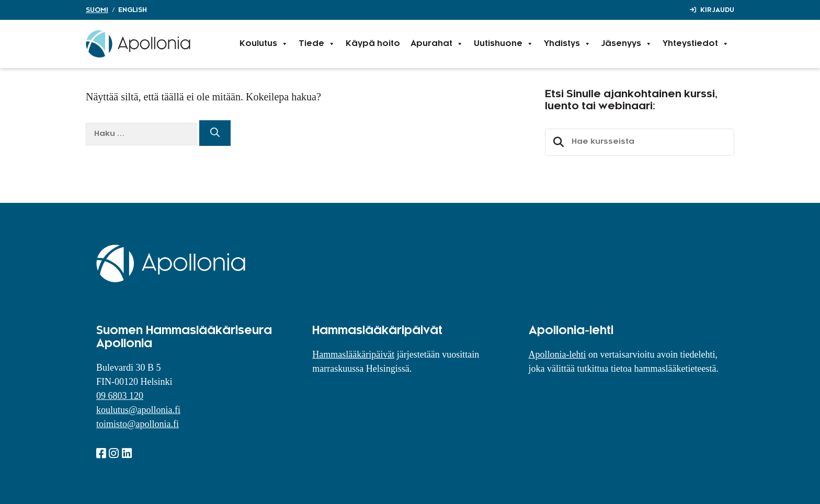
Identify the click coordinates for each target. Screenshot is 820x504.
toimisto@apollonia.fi (138, 424)
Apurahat (437, 44)
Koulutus (264, 44)
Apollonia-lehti (557, 354)
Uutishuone (504, 44)
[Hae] (215, 133)
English (133, 10)
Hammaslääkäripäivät (353, 354)
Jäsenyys (627, 44)
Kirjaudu (717, 10)
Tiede (317, 44)
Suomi (97, 10)
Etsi (557, 142)
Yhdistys (567, 44)
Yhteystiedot (696, 44)
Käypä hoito (373, 44)
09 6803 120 (120, 396)
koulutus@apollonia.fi (138, 410)
